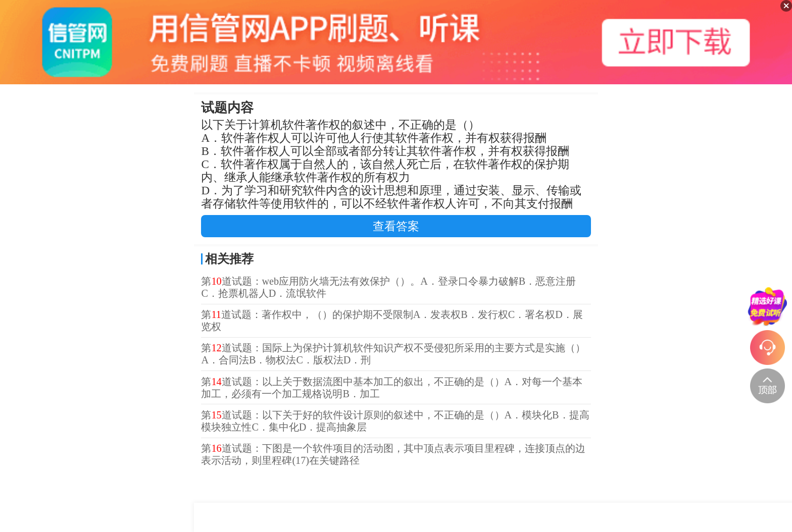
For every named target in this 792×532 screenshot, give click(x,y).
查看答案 (396, 226)
